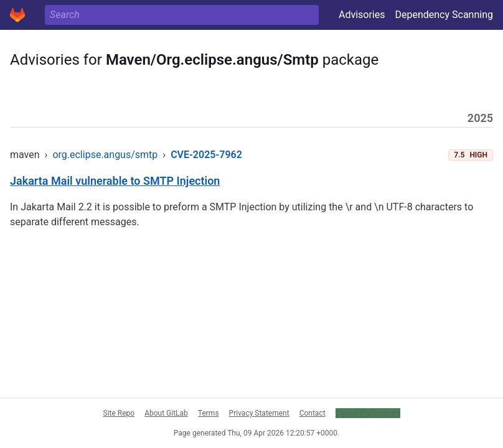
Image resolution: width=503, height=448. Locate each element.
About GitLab (166, 413)
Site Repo (119, 413)
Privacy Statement (259, 413)
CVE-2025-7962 (206, 155)
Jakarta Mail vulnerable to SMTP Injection (115, 181)
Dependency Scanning (444, 15)
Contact (313, 413)
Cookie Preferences (368, 413)
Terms (209, 413)
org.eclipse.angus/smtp (105, 155)
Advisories (362, 15)
